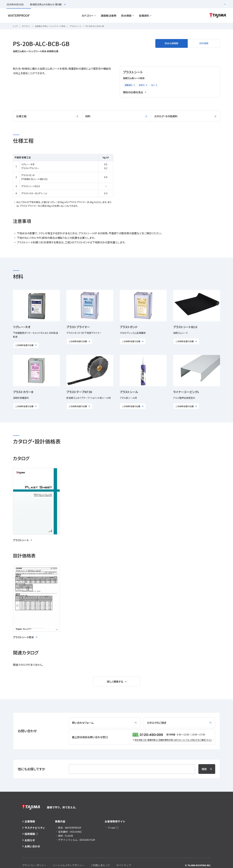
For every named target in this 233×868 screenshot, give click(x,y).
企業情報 (30, 821)
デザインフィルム (77, 840)
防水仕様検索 (172, 43)
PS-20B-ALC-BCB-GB (95, 26)
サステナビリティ (35, 828)
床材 (66, 836)
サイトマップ (124, 865)
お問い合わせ (32, 846)
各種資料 (145, 16)
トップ (15, 26)
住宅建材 (70, 832)
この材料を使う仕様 (26, 345)
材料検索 (204, 43)
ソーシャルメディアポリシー (68, 865)
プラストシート (75, 26)
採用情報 (30, 834)
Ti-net (112, 828)
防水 (70, 828)
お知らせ (30, 840)
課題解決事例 (109, 16)
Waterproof (19, 15)
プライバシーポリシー (34, 865)
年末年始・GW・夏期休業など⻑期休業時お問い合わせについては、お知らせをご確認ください (173, 740)
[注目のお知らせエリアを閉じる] (225, 4)
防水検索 (128, 16)
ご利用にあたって (100, 865)
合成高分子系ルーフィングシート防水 (50, 26)
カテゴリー (89, 16)
